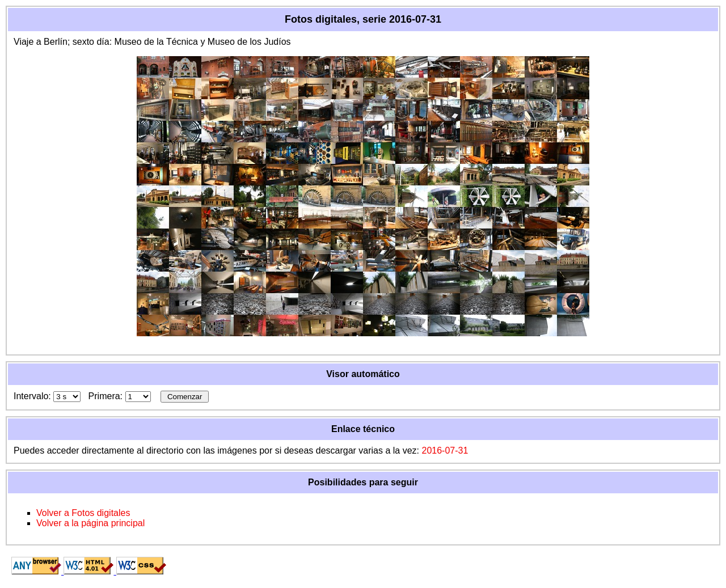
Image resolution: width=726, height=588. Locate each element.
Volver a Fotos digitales (83, 513)
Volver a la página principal (90, 523)
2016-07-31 (445, 450)
